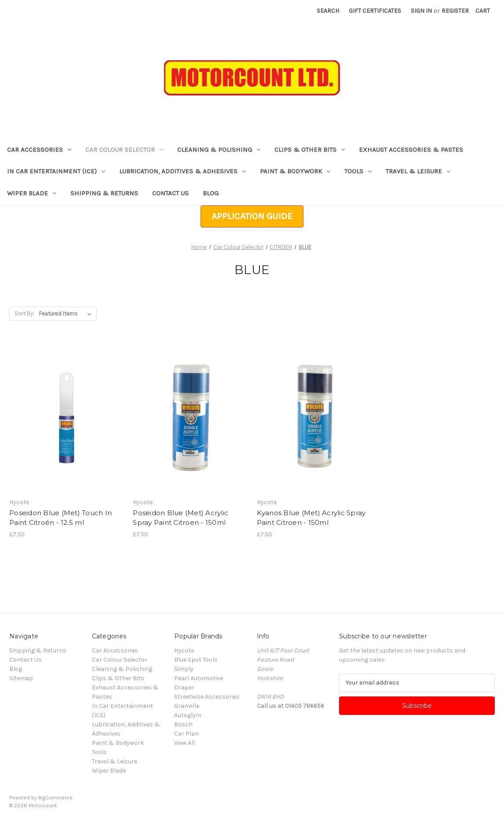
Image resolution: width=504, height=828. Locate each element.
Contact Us (170, 193)
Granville (187, 706)
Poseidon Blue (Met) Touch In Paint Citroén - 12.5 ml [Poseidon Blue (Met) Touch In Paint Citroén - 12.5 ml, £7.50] (60, 518)
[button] (252, 216)
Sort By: (24, 313)
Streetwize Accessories (207, 697)
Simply (184, 669)
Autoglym (188, 715)
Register (455, 11)
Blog (211, 193)
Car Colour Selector (124, 150)
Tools (358, 171)
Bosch (183, 724)
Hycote (184, 650)
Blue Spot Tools (196, 660)
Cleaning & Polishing (219, 150)
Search (328, 11)
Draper (184, 687)
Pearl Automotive (199, 678)
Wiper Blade (32, 193)
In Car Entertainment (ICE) (56, 171)
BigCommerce (55, 798)
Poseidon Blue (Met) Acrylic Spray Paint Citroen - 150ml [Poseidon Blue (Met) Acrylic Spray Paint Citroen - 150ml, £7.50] (181, 518)
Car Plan (186, 734)
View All (184, 743)
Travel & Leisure (418, 171)
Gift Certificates (375, 11)
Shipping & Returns (104, 193)
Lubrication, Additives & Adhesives (183, 171)
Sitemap (21, 678)
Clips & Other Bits (310, 150)
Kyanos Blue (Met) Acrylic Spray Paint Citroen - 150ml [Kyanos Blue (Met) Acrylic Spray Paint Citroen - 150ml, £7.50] (311, 518)
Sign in (421, 11)
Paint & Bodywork (295, 171)
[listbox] (67, 314)
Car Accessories (39, 150)
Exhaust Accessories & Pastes (411, 150)
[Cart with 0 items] (483, 11)
